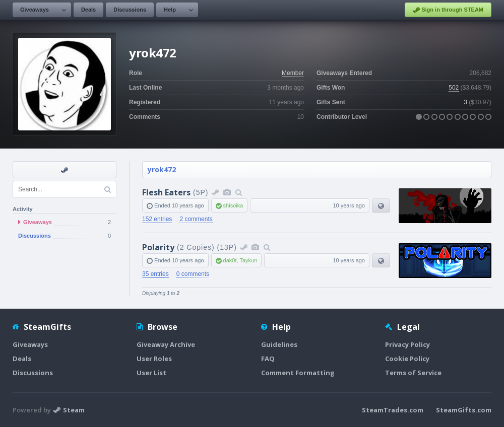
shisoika (233, 205)
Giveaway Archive (166, 344)
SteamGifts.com (464, 410)
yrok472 (162, 169)
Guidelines (279, 344)
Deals (88, 10)
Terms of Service (413, 373)
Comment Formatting (298, 373)
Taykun (248, 260)
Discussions (130, 10)
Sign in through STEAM (448, 10)
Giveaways (35, 10)
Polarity (158, 247)
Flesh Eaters (166, 192)
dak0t (230, 260)
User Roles (154, 359)
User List (151, 373)
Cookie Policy (407, 359)
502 (454, 88)
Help (170, 10)
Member (293, 73)
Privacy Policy (407, 344)
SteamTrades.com (393, 410)
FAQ (268, 359)
